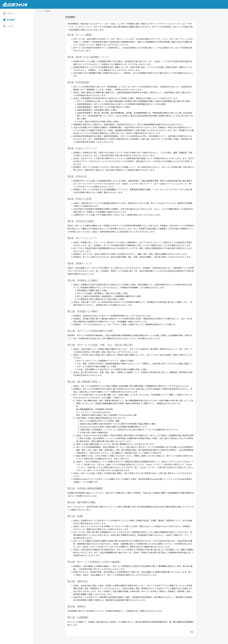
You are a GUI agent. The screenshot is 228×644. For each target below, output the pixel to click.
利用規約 (47, 11)
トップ (39, 11)
